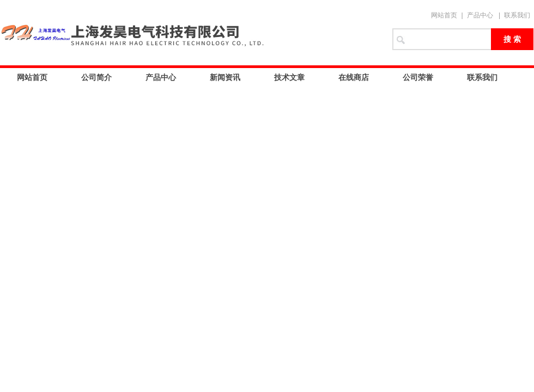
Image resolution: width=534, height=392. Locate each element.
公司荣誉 (418, 77)
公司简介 (96, 77)
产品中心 (480, 15)
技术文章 (289, 77)
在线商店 (354, 77)
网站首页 (444, 15)
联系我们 (517, 15)
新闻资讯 (225, 77)
